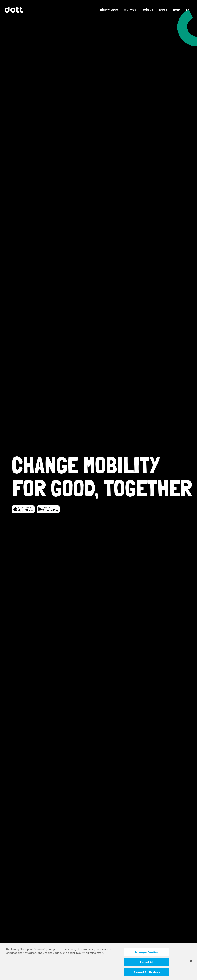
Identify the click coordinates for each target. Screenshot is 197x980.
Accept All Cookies (147, 972)
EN (188, 10)
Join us (148, 10)
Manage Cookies (147, 952)
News (163, 10)
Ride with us (109, 10)
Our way (130, 10)
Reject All (147, 962)
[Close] (191, 961)
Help (176, 10)
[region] (98, 962)
